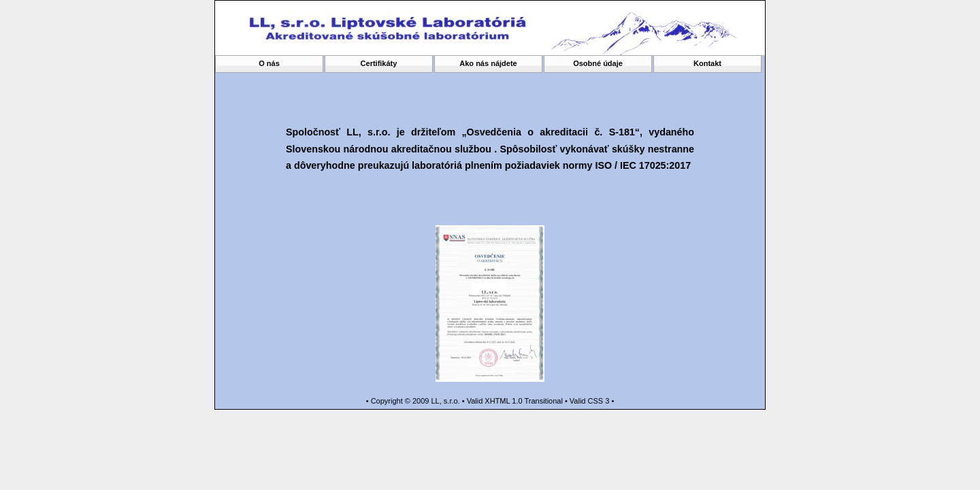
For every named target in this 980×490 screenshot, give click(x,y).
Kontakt (707, 63)
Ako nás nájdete (488, 63)
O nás (269, 63)
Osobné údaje (598, 63)
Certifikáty (379, 63)
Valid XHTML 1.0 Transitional (515, 401)
